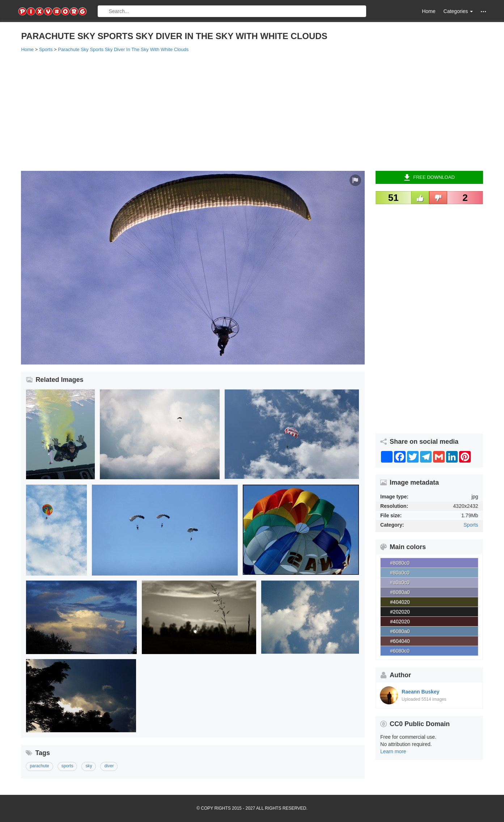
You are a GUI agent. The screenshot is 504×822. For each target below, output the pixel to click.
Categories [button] (458, 11)
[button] (483, 11)
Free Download (429, 177)
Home (429, 11)
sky (89, 766)
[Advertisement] (238, 111)
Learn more (393, 751)
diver (109, 766)
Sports (471, 525)
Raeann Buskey (420, 692)
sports (67, 766)
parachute (39, 766)
